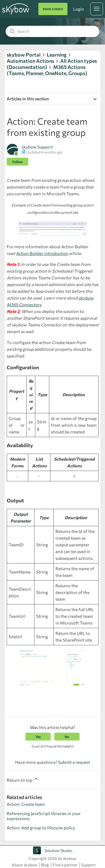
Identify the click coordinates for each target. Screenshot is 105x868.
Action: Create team (26, 804)
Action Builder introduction (42, 253)
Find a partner (65, 865)
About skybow (25, 865)
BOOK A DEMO (53, 9)
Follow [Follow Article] (17, 162)
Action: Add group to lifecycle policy (41, 828)
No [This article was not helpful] (67, 737)
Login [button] (78, 9)
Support (88, 865)
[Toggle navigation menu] (97, 9)
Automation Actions (30, 61)
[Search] (53, 31)
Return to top (23, 779)
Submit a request (74, 762)
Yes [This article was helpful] (38, 737)
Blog (45, 865)
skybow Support (37, 147)
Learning (57, 55)
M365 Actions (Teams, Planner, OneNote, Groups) (47, 70)
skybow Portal (24, 55)
